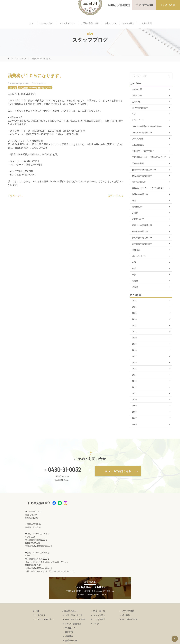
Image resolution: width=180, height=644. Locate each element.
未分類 (135, 221)
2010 (134, 408)
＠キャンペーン (139, 264)
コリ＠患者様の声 (140, 116)
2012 (134, 395)
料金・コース (111, 24)
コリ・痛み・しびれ (74, 623)
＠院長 (135, 295)
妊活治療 (69, 640)
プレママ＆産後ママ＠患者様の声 (147, 135)
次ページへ (115, 204)
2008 (134, 420)
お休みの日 (137, 97)
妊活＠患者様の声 (140, 203)
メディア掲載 (138, 147)
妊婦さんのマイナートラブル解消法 (148, 196)
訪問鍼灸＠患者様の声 (142, 252)
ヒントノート (138, 128)
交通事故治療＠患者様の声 (144, 178)
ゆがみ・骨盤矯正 (73, 632)
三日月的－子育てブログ (143, 159)
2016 (134, 371)
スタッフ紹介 (128, 24)
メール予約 (170, 5)
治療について (138, 227)
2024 (134, 321)
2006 (134, 433)
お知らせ (12, 96)
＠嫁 (134, 271)
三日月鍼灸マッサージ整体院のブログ (35, 96)
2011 (134, 402)
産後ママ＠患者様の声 (142, 233)
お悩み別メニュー (67, 24)
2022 (134, 334)
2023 (134, 327)
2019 (134, 352)
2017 (134, 365)
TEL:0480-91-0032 (33, 520)
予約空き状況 (138, 172)
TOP (31, 24)
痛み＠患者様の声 (140, 240)
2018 (134, 358)
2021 (134, 340)
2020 (134, 346)
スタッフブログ (47, 24)
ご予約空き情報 (146, 5)
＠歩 (134, 283)
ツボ (134, 122)
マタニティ (70, 636)
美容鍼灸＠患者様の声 (142, 246)
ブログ (96, 632)
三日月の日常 (138, 153)
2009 (134, 414)
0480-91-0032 (65, 478)
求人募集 (126, 623)
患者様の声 (137, 215)
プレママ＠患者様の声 (142, 141)
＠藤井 (135, 289)
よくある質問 (146, 24)
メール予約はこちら (120, 479)
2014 (134, 383)
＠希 (134, 277)
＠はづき (136, 258)
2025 (134, 315)
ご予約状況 (40, 623)
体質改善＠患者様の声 (142, 184)
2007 (134, 426)
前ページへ (16, 204)
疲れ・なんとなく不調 (75, 628)
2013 (134, 389)
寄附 (134, 209)
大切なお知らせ (139, 190)
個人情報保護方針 (130, 628)
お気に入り (137, 104)
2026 (134, 309)
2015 (134, 377)
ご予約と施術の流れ (90, 24)
